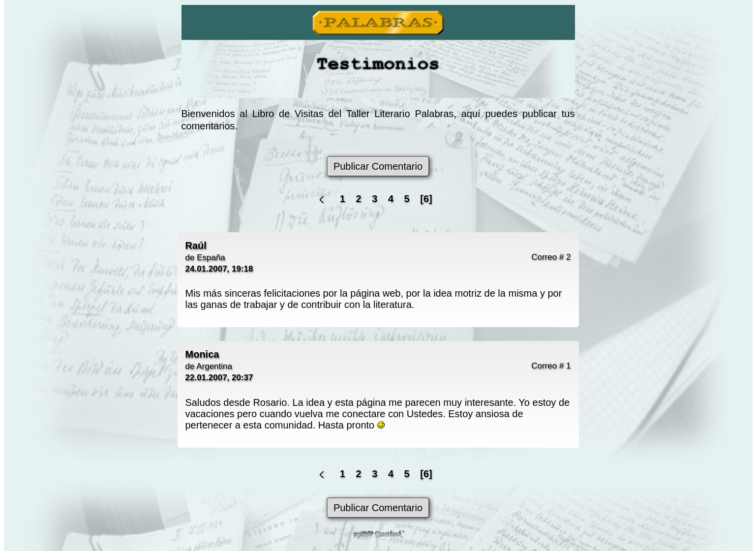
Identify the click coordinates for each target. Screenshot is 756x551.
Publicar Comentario (378, 166)
